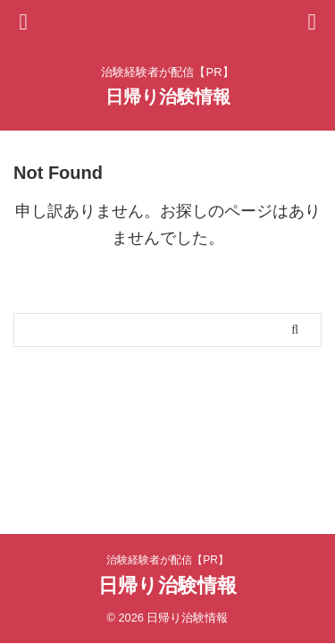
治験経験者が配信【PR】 (167, 560)
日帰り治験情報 (168, 97)
